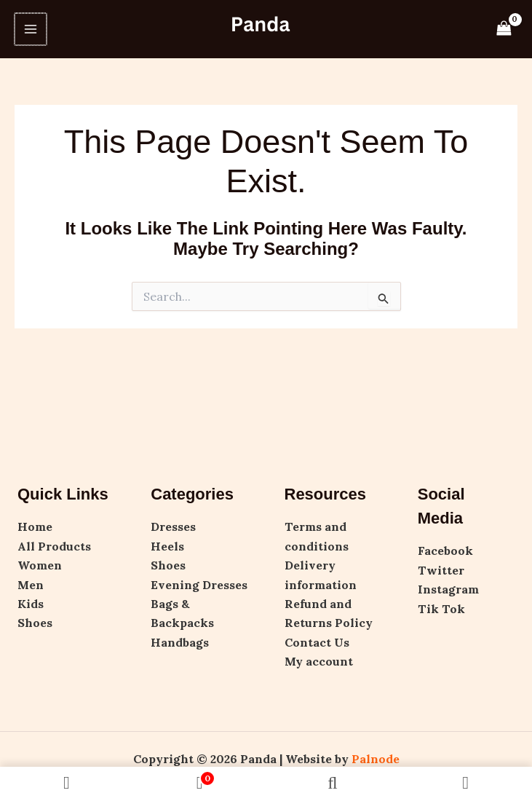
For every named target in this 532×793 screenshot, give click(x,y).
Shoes (35, 623)
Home (35, 526)
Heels (167, 546)
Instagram (448, 589)
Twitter (441, 570)
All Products (54, 546)
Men (31, 585)
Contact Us (317, 642)
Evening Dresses (199, 585)
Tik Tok (441, 609)
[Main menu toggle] (30, 29)
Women (40, 565)
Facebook (445, 551)
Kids (31, 604)
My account (319, 661)
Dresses (173, 526)
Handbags (180, 642)
